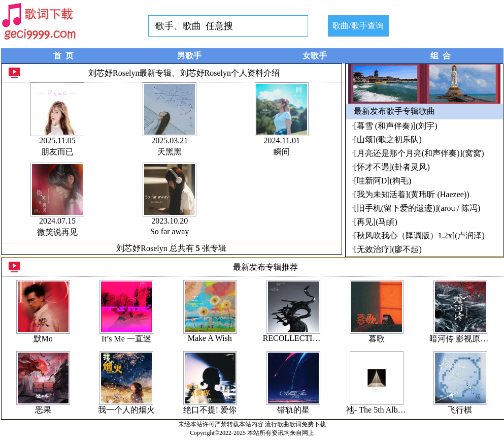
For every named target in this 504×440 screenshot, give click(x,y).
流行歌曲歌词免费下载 (295, 424)
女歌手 (315, 56)
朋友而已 (57, 152)
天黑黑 (170, 152)
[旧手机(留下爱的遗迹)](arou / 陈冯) (417, 208)
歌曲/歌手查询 (358, 26)
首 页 (63, 56)
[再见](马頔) (376, 222)
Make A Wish (210, 338)
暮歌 (377, 339)
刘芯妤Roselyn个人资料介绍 (230, 73)
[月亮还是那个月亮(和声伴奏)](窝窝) (419, 153)
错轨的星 (293, 410)
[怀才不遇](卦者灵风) (392, 167)
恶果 (43, 410)
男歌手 (189, 56)
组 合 (441, 56)
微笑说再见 (57, 232)
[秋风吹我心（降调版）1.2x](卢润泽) (419, 235)
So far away (170, 231)
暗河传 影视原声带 (463, 339)
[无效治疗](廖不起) (388, 249)
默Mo (43, 339)
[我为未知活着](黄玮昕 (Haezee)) (412, 194)
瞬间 (282, 152)
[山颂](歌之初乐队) (388, 139)
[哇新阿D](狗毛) (383, 181)
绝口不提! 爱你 (210, 410)
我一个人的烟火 (126, 410)
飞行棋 (460, 410)
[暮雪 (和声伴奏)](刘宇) (396, 126)
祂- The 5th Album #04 (384, 410)
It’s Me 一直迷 (126, 339)
